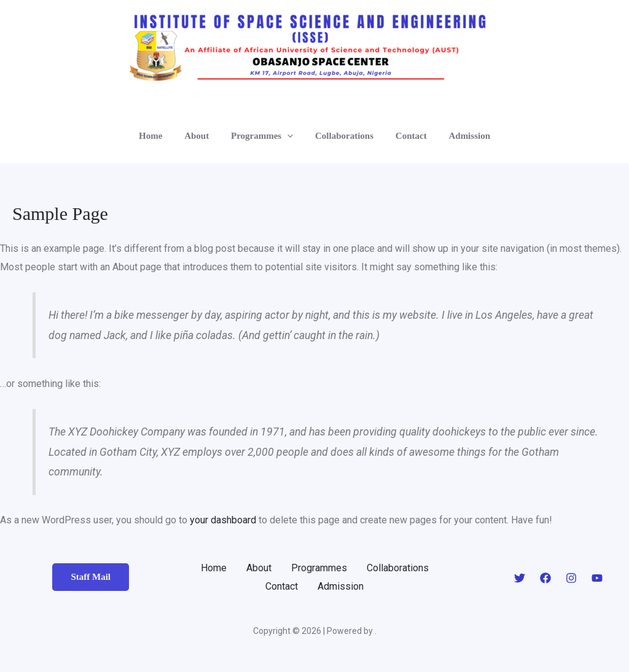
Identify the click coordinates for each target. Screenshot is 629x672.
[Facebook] (545, 578)
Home (160, 136)
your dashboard (223, 520)
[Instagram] (571, 578)
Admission (461, 136)
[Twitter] (520, 578)
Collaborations (342, 136)
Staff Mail (91, 577)
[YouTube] (597, 578)
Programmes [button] (264, 136)
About (202, 136)
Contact (406, 136)
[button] (289, 136)
